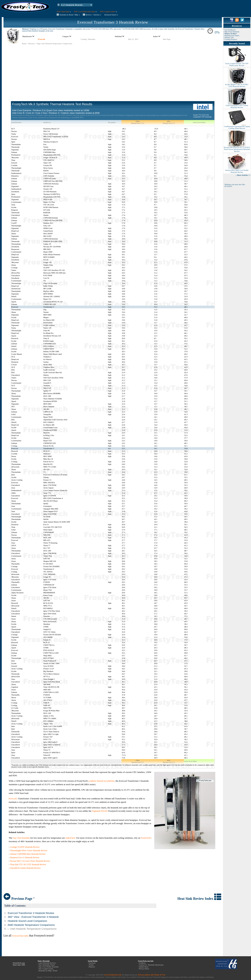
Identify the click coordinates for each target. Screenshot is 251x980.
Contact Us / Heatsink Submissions (151, 965)
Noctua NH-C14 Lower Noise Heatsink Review (30, 861)
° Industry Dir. (229, 37)
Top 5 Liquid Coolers (46, 969)
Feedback (142, 963)
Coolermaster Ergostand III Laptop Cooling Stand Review (237, 127)
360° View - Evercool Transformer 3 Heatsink (33, 917)
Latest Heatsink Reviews (47, 963)
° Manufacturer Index (231, 36)
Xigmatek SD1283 (100, 811)
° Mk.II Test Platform (231, 32)
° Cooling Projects (230, 39)
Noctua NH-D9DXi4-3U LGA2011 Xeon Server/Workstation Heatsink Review (237, 149)
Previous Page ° (19, 899)
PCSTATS (228, 186)
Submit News (144, 967)
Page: (39, 44)
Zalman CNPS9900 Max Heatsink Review (28, 854)
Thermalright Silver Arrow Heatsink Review (29, 851)
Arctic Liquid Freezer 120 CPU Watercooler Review (237, 64)
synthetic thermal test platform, (102, 781)
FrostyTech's (146, 838)
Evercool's (13, 799)
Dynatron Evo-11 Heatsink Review (25, 857)
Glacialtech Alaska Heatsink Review (25, 868)
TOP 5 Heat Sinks (64, 12)
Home (24, 44)
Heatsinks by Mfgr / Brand (48, 971)
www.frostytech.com (113, 975)
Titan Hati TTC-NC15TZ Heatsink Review (28, 864)
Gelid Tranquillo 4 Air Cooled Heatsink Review (237, 106)
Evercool (41, 39)
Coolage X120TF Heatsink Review (25, 847)
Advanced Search (111, 15)
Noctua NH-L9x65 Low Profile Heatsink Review (237, 170)
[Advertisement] (113, 69)
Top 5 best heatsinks (21, 838)
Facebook (92, 963)
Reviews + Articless (94, 15)
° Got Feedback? (229, 30)
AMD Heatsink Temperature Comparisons (31, 925)
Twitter (91, 965)
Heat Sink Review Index (199, 899)
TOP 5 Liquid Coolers (108, 12)
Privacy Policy (144, 969)
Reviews (32, 44)
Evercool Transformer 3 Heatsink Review (113, 22)
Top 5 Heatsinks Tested (47, 965)
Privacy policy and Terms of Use (152, 975)
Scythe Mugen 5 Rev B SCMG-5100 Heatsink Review (237, 85)
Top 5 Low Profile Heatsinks (49, 967)
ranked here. (71, 838)
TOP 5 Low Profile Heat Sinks (85, 12)
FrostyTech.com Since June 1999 (19, 964)
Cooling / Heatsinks (88, 39)
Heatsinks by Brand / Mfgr (70, 15)
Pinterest (92, 967)
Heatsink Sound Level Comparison (27, 921)
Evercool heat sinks (20, 936)
